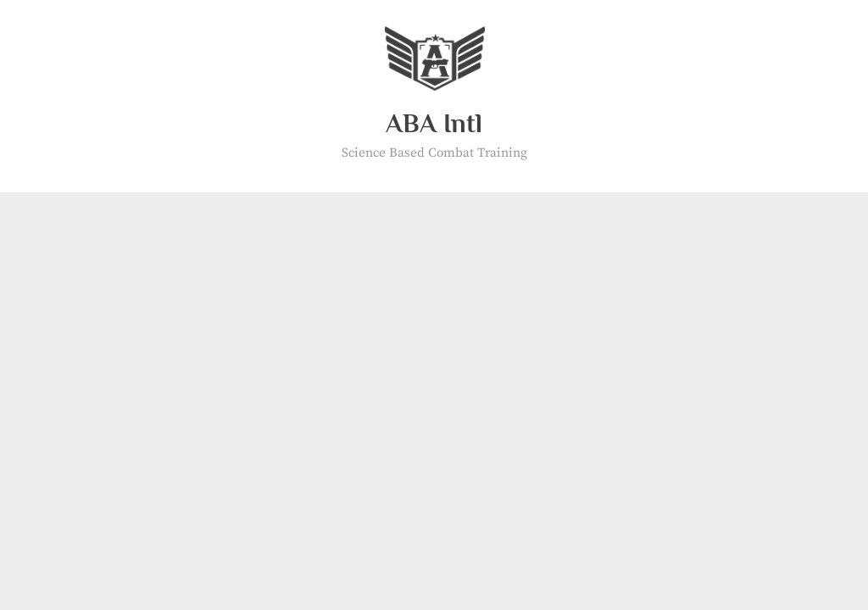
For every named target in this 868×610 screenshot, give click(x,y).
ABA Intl (434, 123)
